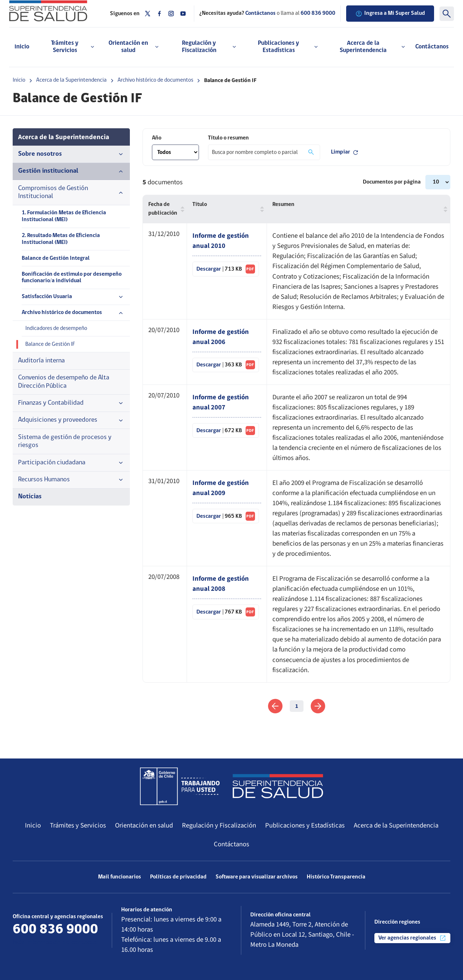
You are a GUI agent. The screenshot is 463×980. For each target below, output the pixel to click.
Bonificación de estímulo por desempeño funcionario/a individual (72, 278)
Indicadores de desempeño (56, 328)
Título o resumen (228, 138)
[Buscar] (447, 14)
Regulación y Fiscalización (219, 825)
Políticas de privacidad (178, 877)
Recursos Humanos (71, 480)
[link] (275, 706)
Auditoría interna (41, 361)
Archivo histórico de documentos (155, 80)
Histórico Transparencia (336, 877)
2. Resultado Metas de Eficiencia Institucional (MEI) (61, 239)
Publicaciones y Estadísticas (305, 825)
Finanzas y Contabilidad (71, 403)
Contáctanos (432, 47)
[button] (181, 209)
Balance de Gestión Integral (56, 258)
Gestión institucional (71, 171)
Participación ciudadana (71, 463)
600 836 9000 (318, 13)
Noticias (30, 497)
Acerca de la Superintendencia (71, 80)
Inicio (22, 47)
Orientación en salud (144, 825)
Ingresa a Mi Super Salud (390, 14)
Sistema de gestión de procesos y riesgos (65, 441)
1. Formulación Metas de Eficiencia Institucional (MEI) (64, 216)
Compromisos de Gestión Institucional (71, 192)
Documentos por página (392, 182)
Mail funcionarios (120, 877)
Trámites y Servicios (78, 825)
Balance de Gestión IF (50, 344)
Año (157, 138)
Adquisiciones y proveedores (71, 420)
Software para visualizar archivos (257, 877)
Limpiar (345, 152)
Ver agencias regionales (412, 938)
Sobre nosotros (71, 154)
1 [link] (297, 706)
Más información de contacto (55, 943)
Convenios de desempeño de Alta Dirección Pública (64, 382)
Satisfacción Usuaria (73, 297)
